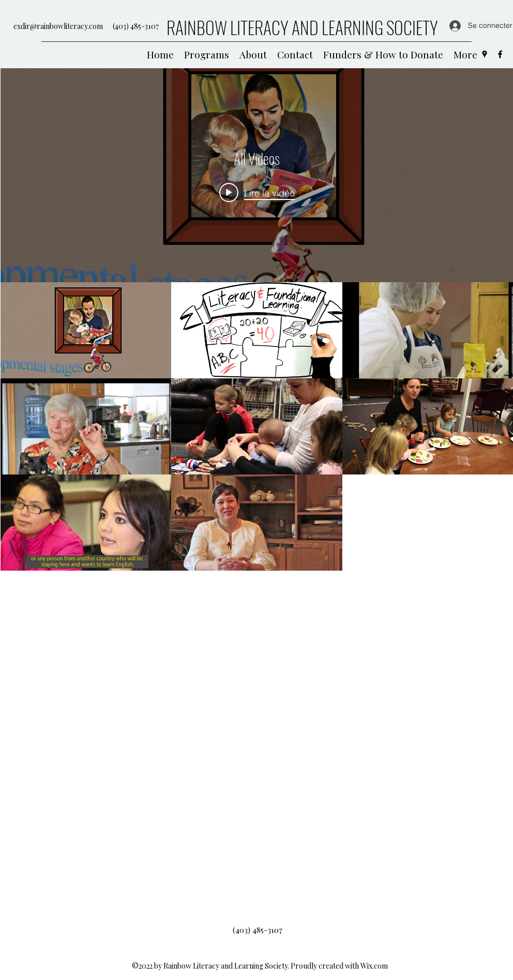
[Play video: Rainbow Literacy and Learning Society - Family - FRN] (256, 192)
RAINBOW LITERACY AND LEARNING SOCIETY (302, 27)
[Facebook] (500, 54)
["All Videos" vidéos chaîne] (257, 618)
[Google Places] (485, 54)
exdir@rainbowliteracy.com (58, 26)
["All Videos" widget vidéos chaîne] (257, 511)
